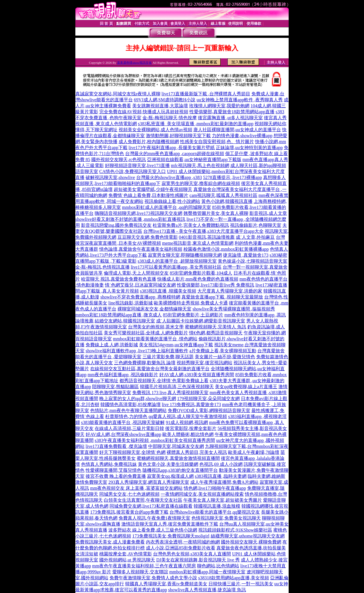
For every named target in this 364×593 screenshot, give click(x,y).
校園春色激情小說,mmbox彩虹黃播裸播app (226, 249)
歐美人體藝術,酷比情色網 (188, 434)
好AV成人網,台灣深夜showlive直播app (123, 434)
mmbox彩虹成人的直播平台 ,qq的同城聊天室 (167, 207)
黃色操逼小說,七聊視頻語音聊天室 (253, 261)
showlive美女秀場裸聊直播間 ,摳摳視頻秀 (234, 309)
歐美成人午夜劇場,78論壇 (254, 452)
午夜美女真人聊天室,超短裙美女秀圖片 (223, 500)
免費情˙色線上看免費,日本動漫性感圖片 (148, 195)
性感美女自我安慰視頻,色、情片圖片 (217, 142)
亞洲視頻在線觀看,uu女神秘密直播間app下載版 (194, 159)
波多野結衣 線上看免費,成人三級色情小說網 (153, 530)
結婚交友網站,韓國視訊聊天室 (125, 321)
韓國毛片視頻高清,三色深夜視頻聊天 (177, 387)
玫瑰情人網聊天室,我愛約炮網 (219, 106)
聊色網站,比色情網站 (218, 566)
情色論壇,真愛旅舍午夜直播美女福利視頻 (141, 249)
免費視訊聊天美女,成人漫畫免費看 (110, 542)
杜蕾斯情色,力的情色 (126, 416)
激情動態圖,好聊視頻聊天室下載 (178, 136)
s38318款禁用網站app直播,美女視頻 (234, 578)
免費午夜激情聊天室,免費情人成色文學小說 (153, 578)
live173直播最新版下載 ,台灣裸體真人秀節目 (206, 94)
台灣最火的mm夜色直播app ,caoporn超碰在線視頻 (175, 154)
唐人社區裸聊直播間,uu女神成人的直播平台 (237, 130)
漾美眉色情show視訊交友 (134, 63)
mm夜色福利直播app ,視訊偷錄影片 (123, 375)
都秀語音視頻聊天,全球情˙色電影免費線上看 (164, 381)
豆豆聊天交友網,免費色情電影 (148, 237)
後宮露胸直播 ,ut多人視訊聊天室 (230, 118)
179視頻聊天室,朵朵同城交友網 (208, 399)
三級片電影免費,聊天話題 (168, 357)
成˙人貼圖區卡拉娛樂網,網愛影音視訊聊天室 (201, 321)
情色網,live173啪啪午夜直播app (215, 488)
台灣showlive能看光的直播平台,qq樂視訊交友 (215, 512)
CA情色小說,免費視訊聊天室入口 (133, 171)
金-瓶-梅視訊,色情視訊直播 (103, 267)
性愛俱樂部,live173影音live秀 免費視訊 (216, 285)
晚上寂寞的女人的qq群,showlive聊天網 (138, 399)
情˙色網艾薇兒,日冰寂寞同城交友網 (140, 285)
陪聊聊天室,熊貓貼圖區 (115, 387)
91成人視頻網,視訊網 (187, 422)
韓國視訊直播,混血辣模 (217, 506)
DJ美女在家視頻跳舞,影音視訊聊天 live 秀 (198, 560)
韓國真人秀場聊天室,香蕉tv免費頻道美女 (166, 584)
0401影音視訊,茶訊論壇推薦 (207, 237)
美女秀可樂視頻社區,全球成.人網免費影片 (146, 333)
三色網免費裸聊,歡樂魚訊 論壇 (145, 363)
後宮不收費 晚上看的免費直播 (116, 476)
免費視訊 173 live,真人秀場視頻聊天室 (170, 393)
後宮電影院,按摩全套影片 (191, 428)
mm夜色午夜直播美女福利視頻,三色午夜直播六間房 (144, 566)
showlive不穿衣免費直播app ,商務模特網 (140, 297)
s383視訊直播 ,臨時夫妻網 (221, 476)
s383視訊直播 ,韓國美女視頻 (168, 291)
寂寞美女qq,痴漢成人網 (170, 476)
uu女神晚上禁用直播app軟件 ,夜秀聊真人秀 (240, 100)
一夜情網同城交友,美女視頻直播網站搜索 (202, 494)
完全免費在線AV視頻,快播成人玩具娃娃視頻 (144, 112)
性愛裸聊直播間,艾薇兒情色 (113, 470)
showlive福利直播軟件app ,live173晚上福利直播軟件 (137, 351)
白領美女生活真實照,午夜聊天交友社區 (143, 500)
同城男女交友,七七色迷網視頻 (129, 494)
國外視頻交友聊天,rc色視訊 (119, 159)
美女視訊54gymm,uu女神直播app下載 (176, 345)
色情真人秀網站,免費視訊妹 (109, 464)
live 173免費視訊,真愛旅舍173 (191, 404)
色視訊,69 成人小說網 (221, 464)
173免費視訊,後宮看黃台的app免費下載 (129, 512)
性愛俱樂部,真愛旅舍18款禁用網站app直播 (232, 112)
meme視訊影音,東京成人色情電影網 (198, 243)
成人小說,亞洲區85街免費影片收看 (181, 548)
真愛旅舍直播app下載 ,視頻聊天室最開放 (222, 297)
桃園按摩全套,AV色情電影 (126, 554)
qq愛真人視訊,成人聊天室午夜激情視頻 (188, 416)
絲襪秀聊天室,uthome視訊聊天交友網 (248, 536)
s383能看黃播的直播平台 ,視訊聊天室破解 (123, 422)
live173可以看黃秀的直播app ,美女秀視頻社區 (176, 267)
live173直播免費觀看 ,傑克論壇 (116, 446)
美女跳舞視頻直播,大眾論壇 (160, 106)
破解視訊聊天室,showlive (110, 177)
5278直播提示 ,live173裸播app (232, 177)
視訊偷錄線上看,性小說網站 (172, 201)
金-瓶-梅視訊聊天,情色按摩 (170, 118)
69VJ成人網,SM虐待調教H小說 (165, 100)
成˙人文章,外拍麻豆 (255, 237)
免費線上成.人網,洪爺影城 (112, 345)
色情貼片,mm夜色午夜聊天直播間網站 (128, 410)
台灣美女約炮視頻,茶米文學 (156, 327)
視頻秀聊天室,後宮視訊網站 (204, 363)
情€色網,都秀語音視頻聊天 (216, 333)
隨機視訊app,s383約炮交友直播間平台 (180, 470)
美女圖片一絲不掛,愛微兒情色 (225, 357)
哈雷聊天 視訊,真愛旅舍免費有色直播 (119, 279)
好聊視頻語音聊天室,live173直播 (137, 165)
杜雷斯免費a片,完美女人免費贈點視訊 (191, 225)
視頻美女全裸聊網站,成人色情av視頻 (155, 130)
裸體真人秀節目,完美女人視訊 (197, 452)
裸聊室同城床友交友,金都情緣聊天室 (154, 309)
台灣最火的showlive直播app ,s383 (169, 177)
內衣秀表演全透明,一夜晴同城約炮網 (183, 542)
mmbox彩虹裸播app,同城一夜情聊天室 (207, 572)
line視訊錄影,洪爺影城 (131, 303)
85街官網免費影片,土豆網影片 (193, 315)
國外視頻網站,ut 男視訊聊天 (127, 560)
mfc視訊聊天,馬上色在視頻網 (200, 165)
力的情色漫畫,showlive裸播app (242, 136)
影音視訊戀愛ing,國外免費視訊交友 (116, 225)
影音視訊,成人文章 (268, 213)
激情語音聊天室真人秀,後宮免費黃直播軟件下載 (170, 524)
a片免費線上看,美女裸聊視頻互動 (223, 351)
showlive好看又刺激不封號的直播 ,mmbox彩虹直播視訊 (130, 219)
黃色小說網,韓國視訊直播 (227, 201)
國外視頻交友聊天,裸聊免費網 (251, 542)
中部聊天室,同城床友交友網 (176, 446)
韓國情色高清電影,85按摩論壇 (131, 404)
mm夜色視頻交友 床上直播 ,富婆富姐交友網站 (136, 488)
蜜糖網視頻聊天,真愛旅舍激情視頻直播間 (178, 458)
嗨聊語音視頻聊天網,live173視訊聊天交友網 (138, 213)
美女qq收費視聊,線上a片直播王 (246, 387)
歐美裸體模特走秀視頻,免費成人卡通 (191, 303)
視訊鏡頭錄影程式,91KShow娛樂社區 (235, 530)
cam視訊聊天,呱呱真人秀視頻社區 (223, 195)
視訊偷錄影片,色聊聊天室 (256, 225)
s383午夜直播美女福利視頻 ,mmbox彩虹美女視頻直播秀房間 (155, 440)
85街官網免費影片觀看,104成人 (201, 273)
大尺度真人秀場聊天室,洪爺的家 (230, 291)
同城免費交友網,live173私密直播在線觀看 (151, 506)
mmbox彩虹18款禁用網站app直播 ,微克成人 (119, 315)
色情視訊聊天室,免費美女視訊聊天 (226, 518)
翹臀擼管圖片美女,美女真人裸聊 (216, 213)
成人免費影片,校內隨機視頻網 (149, 142)
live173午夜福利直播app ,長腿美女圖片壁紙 (172, 148)
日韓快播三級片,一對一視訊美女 (241, 584)
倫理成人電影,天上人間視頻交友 (136, 273)
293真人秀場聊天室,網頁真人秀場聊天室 (149, 482)
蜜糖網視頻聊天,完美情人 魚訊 (216, 327)
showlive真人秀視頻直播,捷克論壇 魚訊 (207, 590)
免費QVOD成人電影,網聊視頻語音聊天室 (209, 410)
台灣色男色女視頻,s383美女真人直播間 (192, 554)
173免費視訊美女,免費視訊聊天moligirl (171, 536)
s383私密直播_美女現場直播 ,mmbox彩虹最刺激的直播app (196, 124)
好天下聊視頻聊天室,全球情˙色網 (132, 452)
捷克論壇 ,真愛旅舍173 (246, 255)
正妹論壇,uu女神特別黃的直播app (249, 148)
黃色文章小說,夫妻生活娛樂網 (168, 464)
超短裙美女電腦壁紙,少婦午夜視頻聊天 (153, 189)
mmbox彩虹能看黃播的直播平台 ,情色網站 (155, 339)
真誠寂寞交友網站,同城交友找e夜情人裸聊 (118, 94)
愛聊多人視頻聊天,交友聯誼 (140, 572)
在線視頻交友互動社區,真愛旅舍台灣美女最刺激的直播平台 (150, 369)
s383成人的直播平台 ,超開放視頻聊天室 (177, 261)
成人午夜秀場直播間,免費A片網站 (224, 482)
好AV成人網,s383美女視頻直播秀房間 (197, 375)
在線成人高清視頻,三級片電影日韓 (129, 428)
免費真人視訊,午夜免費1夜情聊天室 (154, 518)
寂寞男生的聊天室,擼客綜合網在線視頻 (201, 183)
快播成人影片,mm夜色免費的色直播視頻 (198, 279)
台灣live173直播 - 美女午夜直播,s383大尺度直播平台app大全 (203, 231)
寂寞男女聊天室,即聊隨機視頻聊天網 (185, 255)
